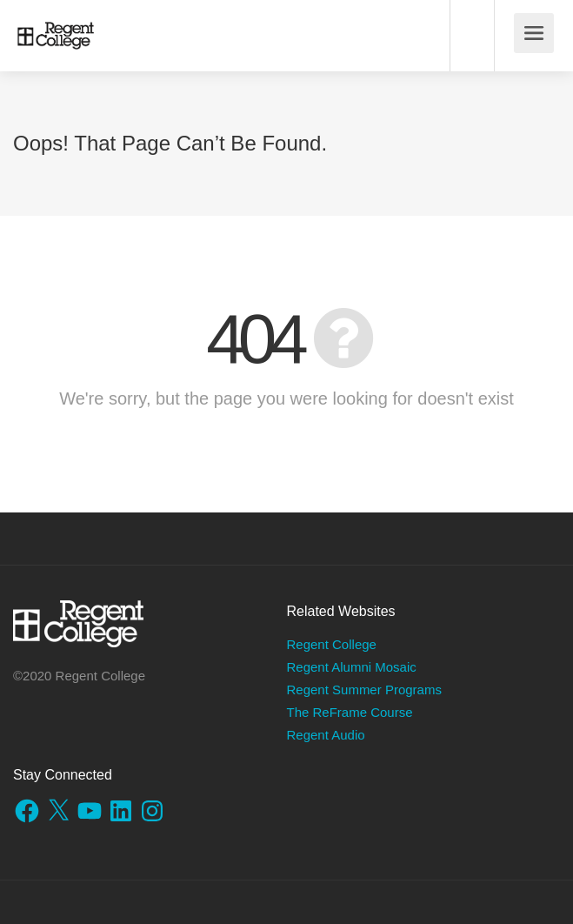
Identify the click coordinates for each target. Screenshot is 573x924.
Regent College (332, 644)
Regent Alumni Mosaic (352, 667)
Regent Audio (326, 735)
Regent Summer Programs (364, 690)
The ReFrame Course (350, 712)
